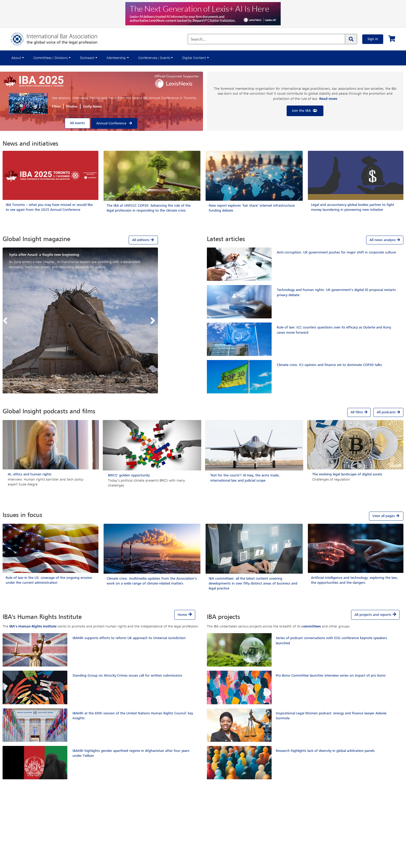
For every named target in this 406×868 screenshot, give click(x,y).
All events (77, 123)
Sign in (373, 39)
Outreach (87, 58)
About (16, 58)
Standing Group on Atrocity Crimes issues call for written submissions (127, 676)
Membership (116, 58)
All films (359, 412)
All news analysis (385, 240)
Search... (198, 40)
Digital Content (194, 58)
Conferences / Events (154, 58)
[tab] (80, 240)
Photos (72, 107)
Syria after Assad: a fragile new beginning (44, 255)
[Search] (351, 39)
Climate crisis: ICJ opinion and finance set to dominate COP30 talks (329, 365)
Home (182, 615)
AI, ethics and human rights (30, 474)
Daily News (92, 107)
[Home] (59, 39)
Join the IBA (305, 111)
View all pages (386, 516)
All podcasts (388, 412)
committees (311, 626)
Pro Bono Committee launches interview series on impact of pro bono (331, 676)
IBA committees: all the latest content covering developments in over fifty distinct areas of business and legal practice (253, 583)
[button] (6, 320)
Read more (328, 99)
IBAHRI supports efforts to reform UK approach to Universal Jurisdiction (129, 638)
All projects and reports (373, 615)
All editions (143, 240)
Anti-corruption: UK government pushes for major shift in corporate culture (336, 252)
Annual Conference (111, 123)
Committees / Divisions (50, 58)
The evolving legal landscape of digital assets (347, 474)
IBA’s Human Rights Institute (33, 626)
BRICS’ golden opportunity (129, 475)
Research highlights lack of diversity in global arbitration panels (325, 751)
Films (56, 107)
